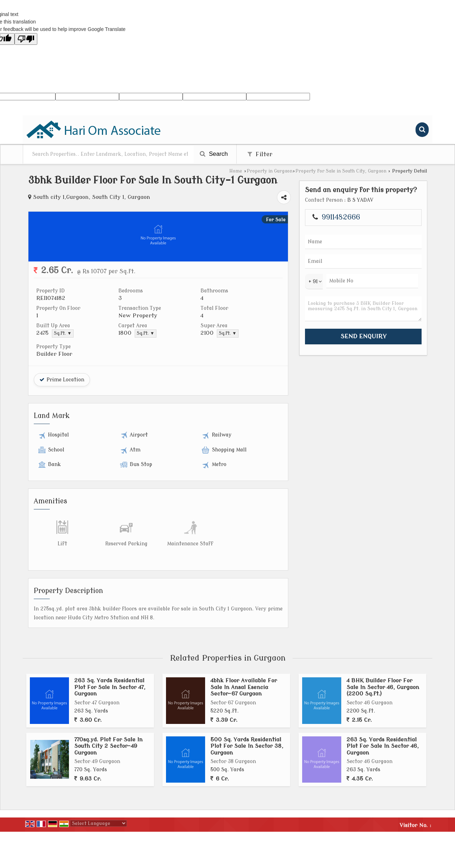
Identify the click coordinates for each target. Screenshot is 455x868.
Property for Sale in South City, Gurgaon (341, 171)
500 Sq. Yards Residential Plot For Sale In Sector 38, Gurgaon (247, 746)
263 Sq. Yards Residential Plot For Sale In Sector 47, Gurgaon (110, 687)
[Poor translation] (26, 39)
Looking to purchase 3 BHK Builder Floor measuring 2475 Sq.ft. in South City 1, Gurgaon (363, 309)
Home (236, 171)
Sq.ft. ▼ (63, 333)
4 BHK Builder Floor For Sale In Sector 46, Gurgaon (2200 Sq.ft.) (383, 687)
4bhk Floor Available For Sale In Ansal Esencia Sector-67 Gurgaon (244, 687)
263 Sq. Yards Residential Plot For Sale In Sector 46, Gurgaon (383, 746)
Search (214, 154)
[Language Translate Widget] (98, 823)
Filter (260, 154)
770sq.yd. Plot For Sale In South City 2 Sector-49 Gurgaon (108, 746)
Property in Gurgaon (270, 171)
